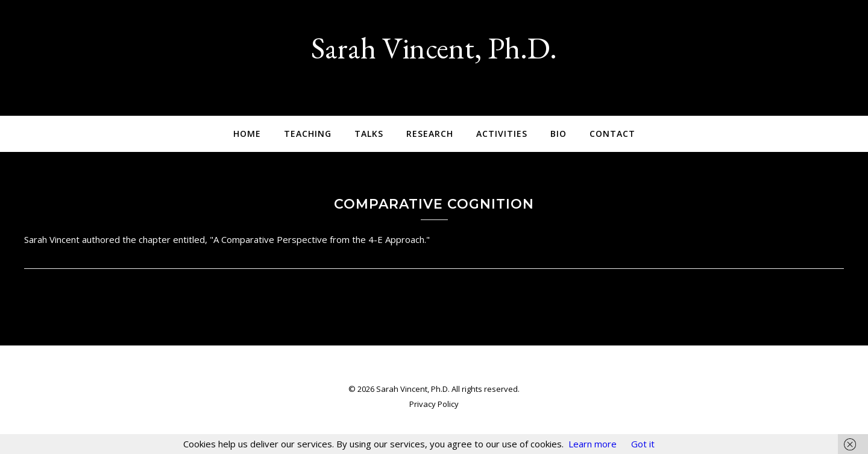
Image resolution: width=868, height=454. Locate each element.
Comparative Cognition (434, 204)
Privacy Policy (434, 404)
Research (430, 134)
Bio (558, 134)
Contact (612, 134)
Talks (369, 134)
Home (247, 134)
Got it (643, 444)
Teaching (308, 134)
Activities (502, 134)
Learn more (593, 444)
